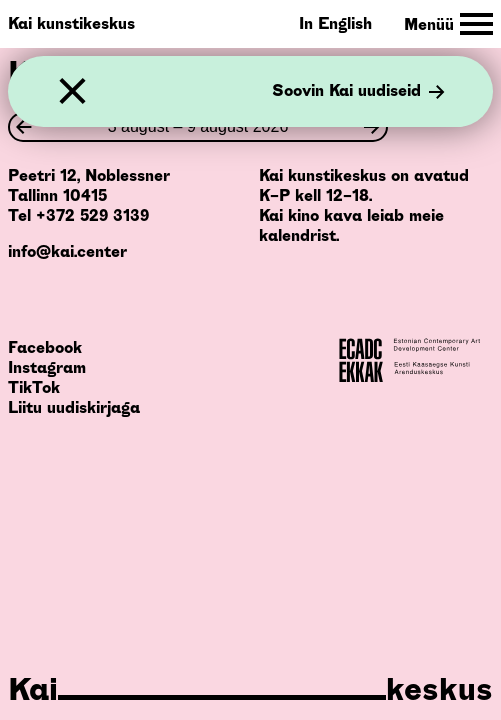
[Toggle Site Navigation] (448, 24)
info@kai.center (67, 251)
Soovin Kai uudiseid (358, 92)
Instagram (47, 367)
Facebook (45, 347)
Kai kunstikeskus (71, 23)
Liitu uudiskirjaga (74, 407)
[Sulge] (72, 91)
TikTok (34, 387)
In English (335, 23)
